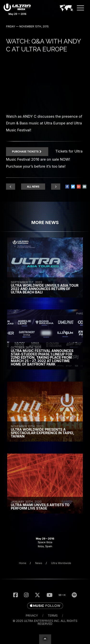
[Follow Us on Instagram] (26, 595)
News (39, 563)
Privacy (32, 616)
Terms (53, 616)
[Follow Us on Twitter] (37, 595)
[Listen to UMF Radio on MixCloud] (62, 595)
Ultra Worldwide (61, 563)
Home (23, 563)
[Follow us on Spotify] (74, 595)
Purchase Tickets (27, 152)
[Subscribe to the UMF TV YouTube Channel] (50, 595)
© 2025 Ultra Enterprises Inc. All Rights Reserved (45, 622)
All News (33, 187)
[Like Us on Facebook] (15, 595)
